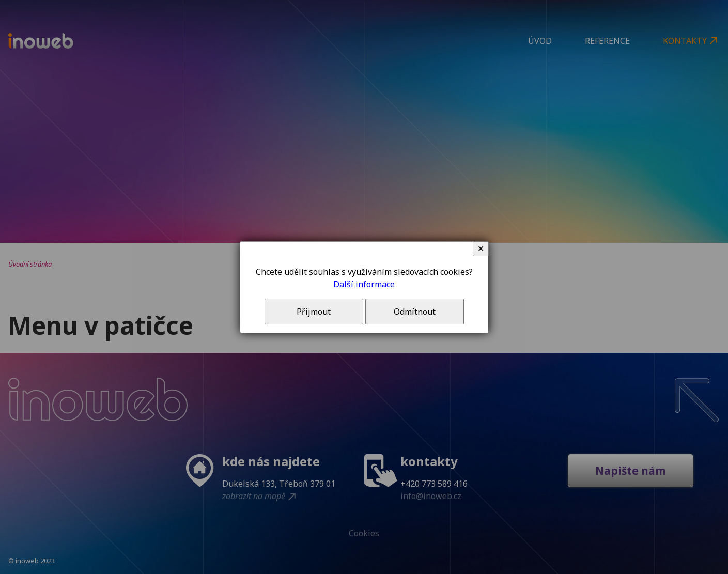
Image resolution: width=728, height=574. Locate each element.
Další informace (364, 284)
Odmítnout (415, 312)
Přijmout (314, 312)
